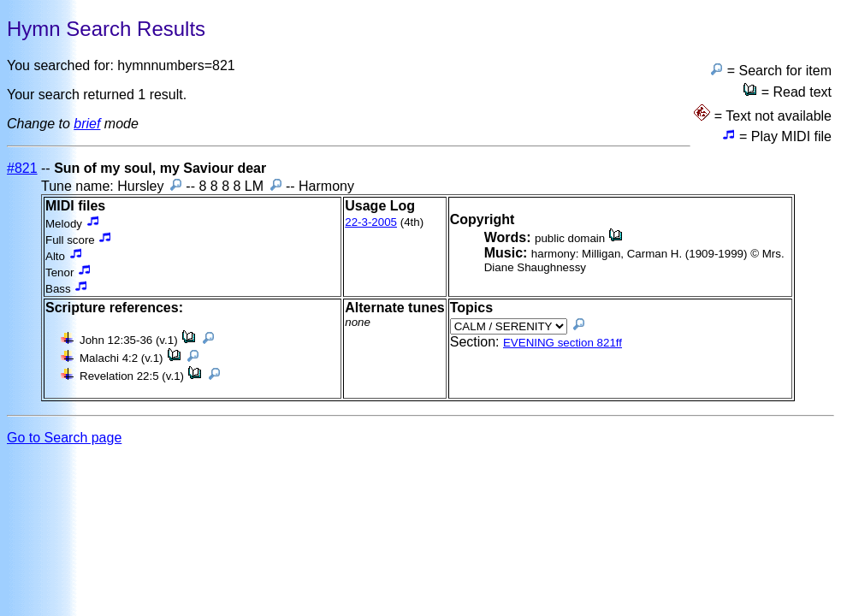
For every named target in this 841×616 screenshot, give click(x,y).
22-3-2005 (371, 222)
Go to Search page (64, 438)
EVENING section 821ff (563, 343)
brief (87, 124)
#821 (22, 168)
